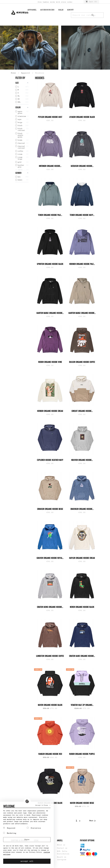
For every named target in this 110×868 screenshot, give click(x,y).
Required (9, 828)
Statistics (34, 828)
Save (27, 840)
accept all (27, 861)
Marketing (10, 833)
